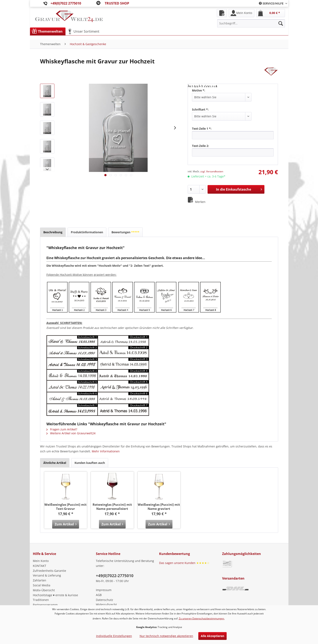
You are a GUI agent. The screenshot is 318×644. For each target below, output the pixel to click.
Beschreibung (53, 232)
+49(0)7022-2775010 (115, 576)
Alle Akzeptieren (212, 636)
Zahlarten (40, 580)
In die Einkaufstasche (239, 189)
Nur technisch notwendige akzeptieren (166, 636)
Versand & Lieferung (47, 575)
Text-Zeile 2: (200, 146)
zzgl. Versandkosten (212, 171)
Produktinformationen (87, 232)
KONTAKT (40, 566)
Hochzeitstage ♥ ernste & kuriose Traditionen (55, 598)
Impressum (104, 590)
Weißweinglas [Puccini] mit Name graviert (159, 507)
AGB (99, 595)
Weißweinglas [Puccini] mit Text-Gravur (65, 507)
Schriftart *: (200, 109)
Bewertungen (125, 232)
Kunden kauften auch (90, 463)
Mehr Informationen (106, 451)
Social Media (42, 585)
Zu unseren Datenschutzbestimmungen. (202, 618)
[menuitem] (272, 3)
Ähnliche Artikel (55, 463)
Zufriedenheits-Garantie (49, 571)
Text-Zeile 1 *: (202, 129)
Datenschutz (104, 600)
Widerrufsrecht (106, 605)
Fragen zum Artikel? (62, 429)
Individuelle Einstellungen (114, 636)
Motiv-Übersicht (44, 590)
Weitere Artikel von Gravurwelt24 (71, 433)
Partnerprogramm (45, 605)
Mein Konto (41, 561)
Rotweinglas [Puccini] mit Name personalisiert (112, 507)
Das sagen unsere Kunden (184, 563)
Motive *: (199, 90)
